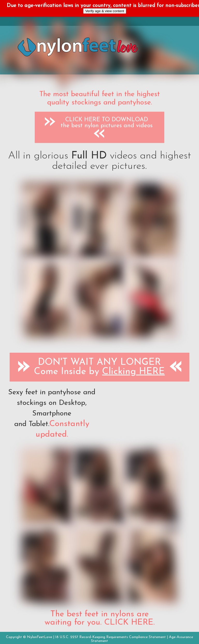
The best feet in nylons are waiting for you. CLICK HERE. (100, 618)
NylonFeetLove (40, 637)
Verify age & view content (105, 11)
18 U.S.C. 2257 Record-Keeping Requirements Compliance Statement (111, 637)
